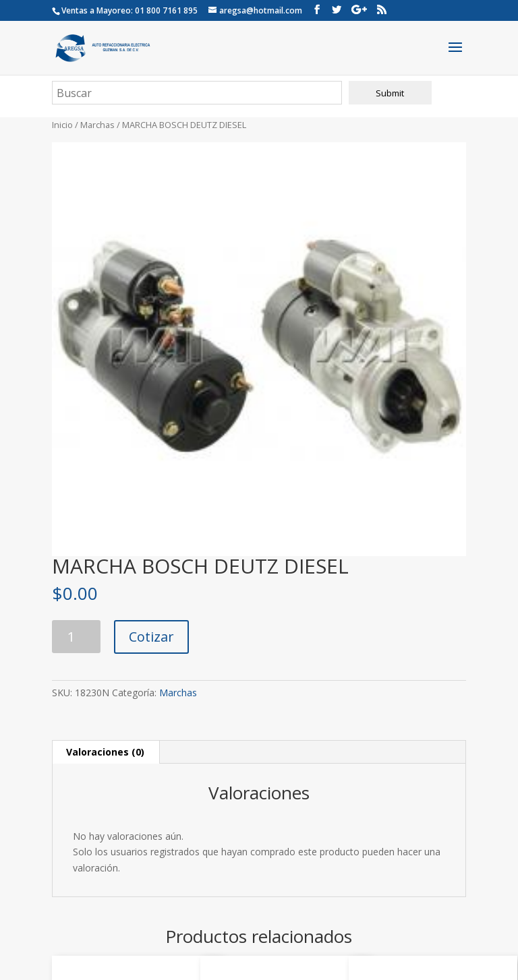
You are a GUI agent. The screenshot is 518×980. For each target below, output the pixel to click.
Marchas (97, 125)
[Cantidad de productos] (77, 637)
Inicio (62, 125)
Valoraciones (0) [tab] (105, 752)
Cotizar (151, 637)
